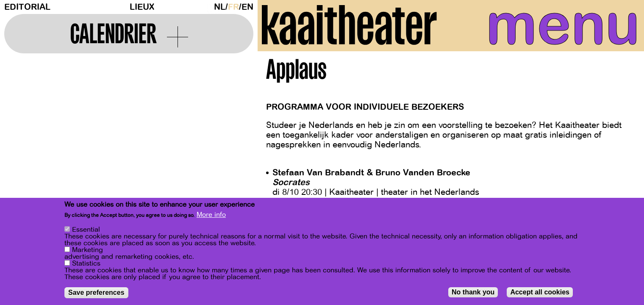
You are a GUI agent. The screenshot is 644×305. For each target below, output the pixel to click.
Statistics (86, 263)
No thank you (473, 292)
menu (559, 25)
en (247, 7)
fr (233, 7)
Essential (86, 230)
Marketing (87, 250)
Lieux (142, 7)
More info (211, 215)
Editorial (27, 7)
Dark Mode (208, 7)
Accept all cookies (540, 292)
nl (220, 7)
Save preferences (96, 293)
